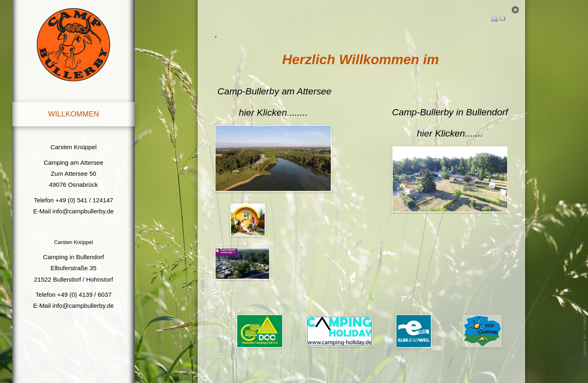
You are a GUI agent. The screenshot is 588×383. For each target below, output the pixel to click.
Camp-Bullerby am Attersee (275, 91)
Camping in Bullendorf (73, 257)
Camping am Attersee (73, 162)
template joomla (585, 332)
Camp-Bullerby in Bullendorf (450, 112)
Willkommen (74, 114)
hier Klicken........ (273, 112)
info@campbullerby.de (83, 211)
